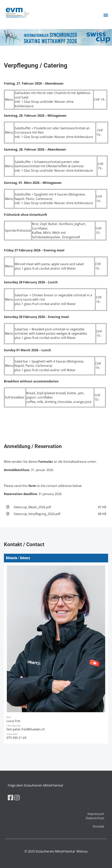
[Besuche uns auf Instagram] (17, 797)
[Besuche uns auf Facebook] (10, 797)
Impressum (96, 814)
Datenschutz (95, 818)
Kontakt (98, 826)
